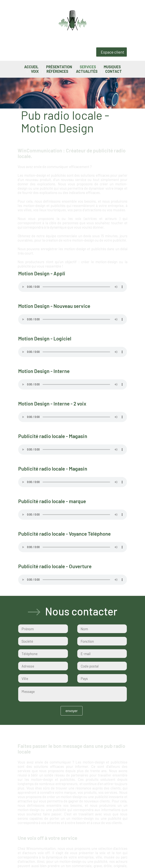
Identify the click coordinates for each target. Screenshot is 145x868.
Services (88, 67)
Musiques (112, 67)
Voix (35, 71)
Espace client (112, 52)
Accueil (31, 67)
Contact (113, 71)
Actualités (87, 71)
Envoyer (71, 710)
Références (57, 71)
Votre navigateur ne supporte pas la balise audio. (73, 286)
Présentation (59, 67)
